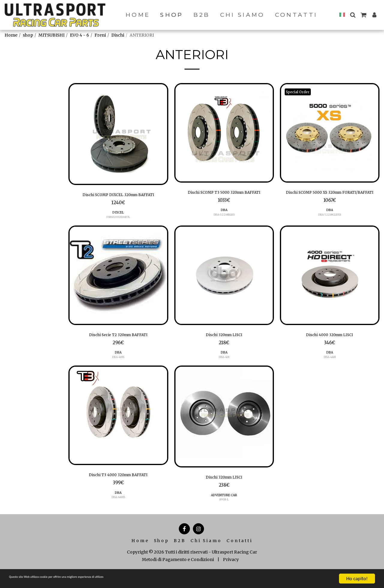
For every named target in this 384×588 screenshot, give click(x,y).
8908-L (224, 514)
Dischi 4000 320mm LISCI (330, 346)
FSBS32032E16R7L (118, 227)
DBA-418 (224, 370)
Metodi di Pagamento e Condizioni (178, 574)
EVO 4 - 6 (79, 35)
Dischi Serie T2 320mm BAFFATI (118, 346)
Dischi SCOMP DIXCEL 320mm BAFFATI (118, 200)
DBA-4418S (118, 512)
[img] (118, 134)
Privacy (231, 574)
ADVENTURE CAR (224, 510)
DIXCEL (118, 223)
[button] (353, 15)
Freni (100, 35)
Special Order (301, 92)
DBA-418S (118, 370)
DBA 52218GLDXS (330, 225)
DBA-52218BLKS (224, 225)
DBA (224, 220)
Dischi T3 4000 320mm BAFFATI (118, 488)
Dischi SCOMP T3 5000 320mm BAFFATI (224, 197)
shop (28, 35)
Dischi (118, 35)
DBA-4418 (330, 370)
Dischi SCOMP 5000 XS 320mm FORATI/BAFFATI (330, 197)
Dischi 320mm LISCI (224, 346)
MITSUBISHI (51, 35)
